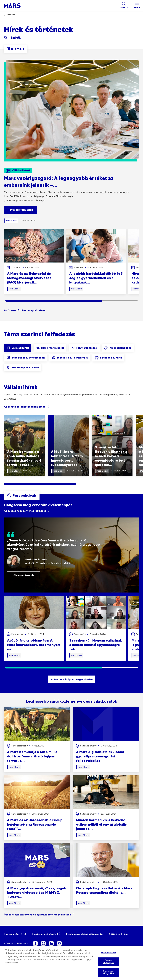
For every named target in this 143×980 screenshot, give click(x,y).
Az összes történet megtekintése (25, 310)
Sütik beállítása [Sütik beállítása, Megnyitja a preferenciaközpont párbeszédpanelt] (108, 953)
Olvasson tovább (24, 575)
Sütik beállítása (118, 934)
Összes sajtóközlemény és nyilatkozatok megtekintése (37, 915)
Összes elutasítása (108, 962)
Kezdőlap (11, 15)
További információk (20, 210)
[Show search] (124, 6)
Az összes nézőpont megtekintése (25, 511)
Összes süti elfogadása (108, 972)
